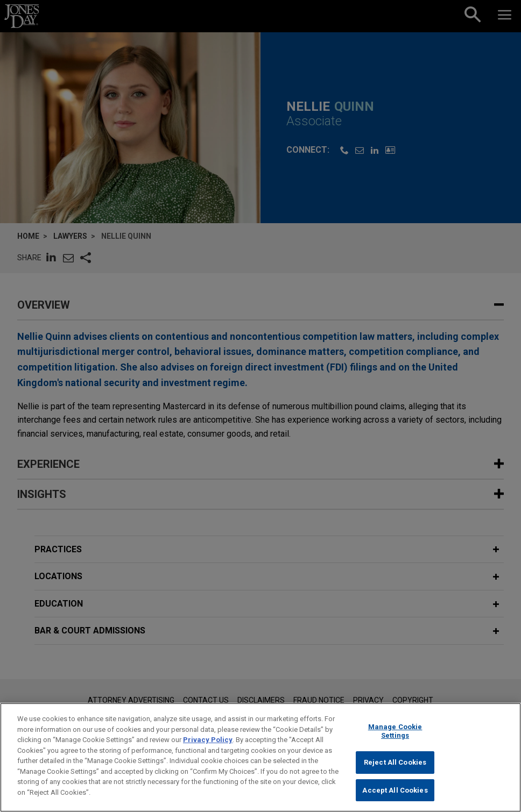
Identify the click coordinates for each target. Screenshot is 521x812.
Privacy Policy (208, 745)
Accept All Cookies (395, 796)
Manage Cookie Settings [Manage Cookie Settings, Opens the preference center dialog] (395, 736)
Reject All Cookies (395, 768)
